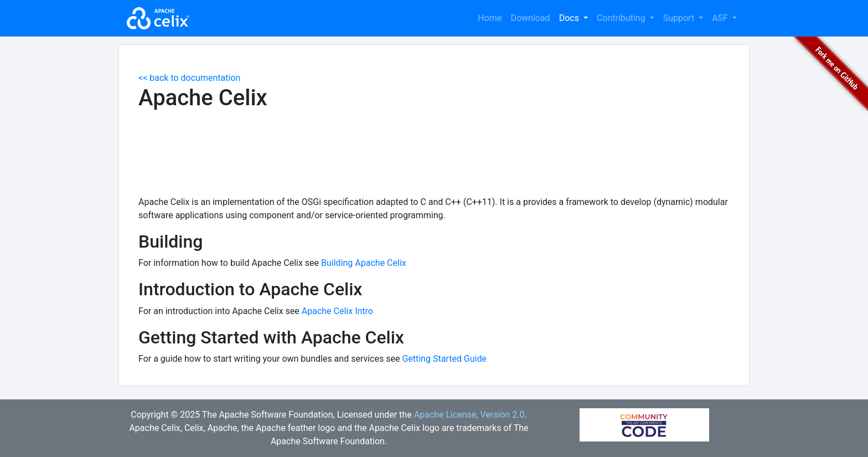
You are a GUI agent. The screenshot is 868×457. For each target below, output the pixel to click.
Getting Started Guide (444, 359)
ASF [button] (721, 18)
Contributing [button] (622, 18)
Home (490, 18)
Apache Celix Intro (337, 311)
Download (530, 18)
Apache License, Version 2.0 (469, 415)
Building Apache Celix (364, 263)
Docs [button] (570, 18)
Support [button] (680, 18)
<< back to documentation (189, 78)
